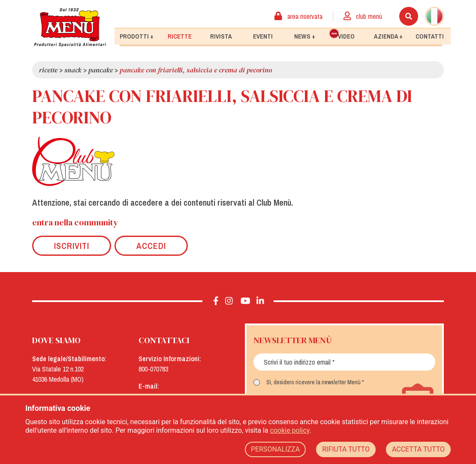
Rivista (221, 36)
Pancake (101, 70)
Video (342, 34)
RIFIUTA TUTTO (346, 449)
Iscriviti (72, 246)
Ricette (180, 36)
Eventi (263, 36)
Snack (73, 70)
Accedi (151, 246)
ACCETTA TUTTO (418, 449)
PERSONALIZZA (275, 449)
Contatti (430, 36)
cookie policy (290, 430)
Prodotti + (137, 36)
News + (305, 36)
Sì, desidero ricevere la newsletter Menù (313, 382)
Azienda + (388, 36)
